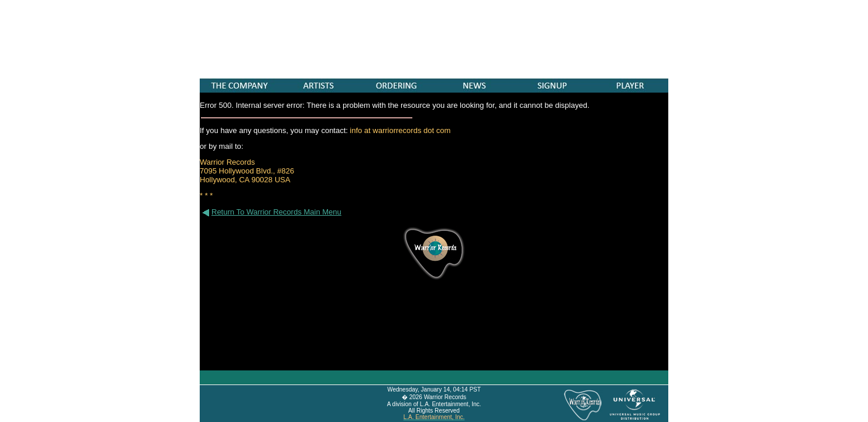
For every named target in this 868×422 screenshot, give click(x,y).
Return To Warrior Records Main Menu (271, 212)
